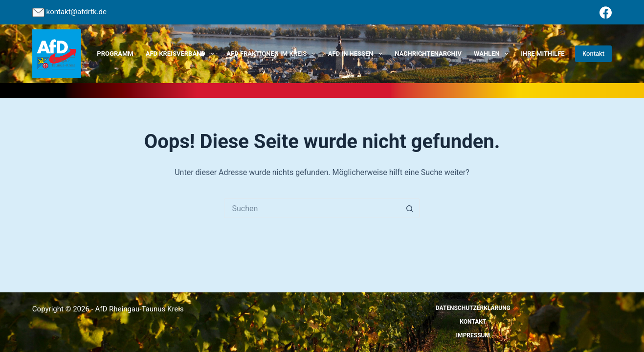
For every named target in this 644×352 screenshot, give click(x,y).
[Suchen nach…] (312, 208)
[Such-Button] (410, 208)
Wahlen (493, 54)
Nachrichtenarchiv (428, 54)
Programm (115, 54)
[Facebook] (606, 12)
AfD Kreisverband (182, 54)
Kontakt (593, 54)
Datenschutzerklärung (473, 308)
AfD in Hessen (357, 54)
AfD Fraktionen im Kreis (273, 54)
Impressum (473, 335)
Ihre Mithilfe (543, 54)
